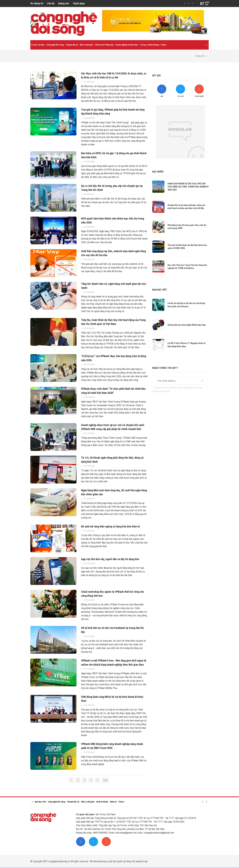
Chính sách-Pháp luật (104, 45)
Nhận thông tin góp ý (165, 368)
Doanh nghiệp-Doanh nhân (127, 45)
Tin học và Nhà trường (149, 45)
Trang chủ (200, 56)
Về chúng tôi (37, 3)
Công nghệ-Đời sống (55, 45)
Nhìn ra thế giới (86, 45)
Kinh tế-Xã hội (102, 802)
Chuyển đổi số (72, 45)
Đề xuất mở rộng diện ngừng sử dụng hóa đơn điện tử (111, 526)
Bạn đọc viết (160, 290)
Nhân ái (113, 802)
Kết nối (156, 76)
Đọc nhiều (158, 172)
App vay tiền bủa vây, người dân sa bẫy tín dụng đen (110, 559)
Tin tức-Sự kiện (38, 45)
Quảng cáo (64, 3)
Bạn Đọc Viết (40, 802)
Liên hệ (51, 3)
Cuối (105, 780)
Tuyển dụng (79, 3)
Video (163, 45)
